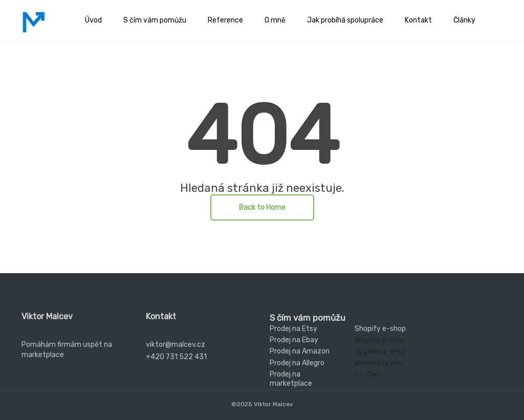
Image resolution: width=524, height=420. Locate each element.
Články (464, 20)
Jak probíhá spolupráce (345, 20)
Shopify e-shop (380, 329)
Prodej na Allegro (297, 363)
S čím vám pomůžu (155, 20)
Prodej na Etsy (293, 329)
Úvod (93, 20)
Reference (225, 20)
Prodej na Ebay (294, 340)
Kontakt (418, 20)
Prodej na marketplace (291, 379)
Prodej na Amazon (300, 351)
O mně (275, 20)
